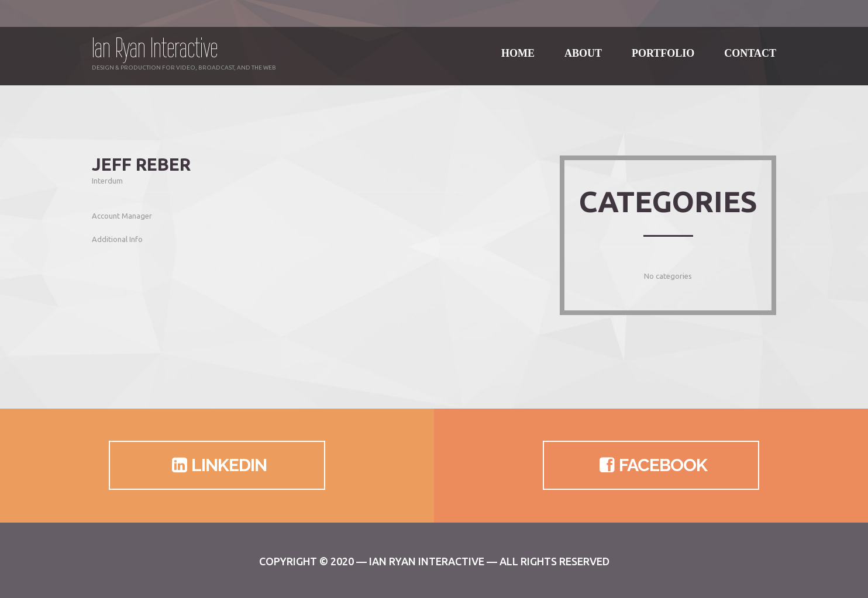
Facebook (651, 465)
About (583, 46)
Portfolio (663, 46)
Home (518, 46)
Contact (750, 46)
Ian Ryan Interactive (155, 48)
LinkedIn (217, 465)
